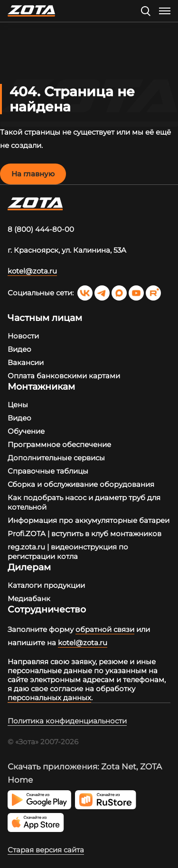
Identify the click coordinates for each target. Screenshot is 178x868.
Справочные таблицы (48, 471)
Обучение (26, 431)
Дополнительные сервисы (56, 458)
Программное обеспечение (59, 444)
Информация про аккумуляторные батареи (89, 520)
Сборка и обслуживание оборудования (81, 484)
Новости (23, 336)
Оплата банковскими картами (64, 376)
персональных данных (49, 698)
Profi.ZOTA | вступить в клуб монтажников (84, 534)
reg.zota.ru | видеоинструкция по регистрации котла (68, 552)
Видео (19, 349)
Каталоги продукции (46, 585)
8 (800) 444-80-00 (41, 229)
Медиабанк (29, 598)
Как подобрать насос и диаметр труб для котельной (84, 502)
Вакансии (26, 362)
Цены (18, 405)
